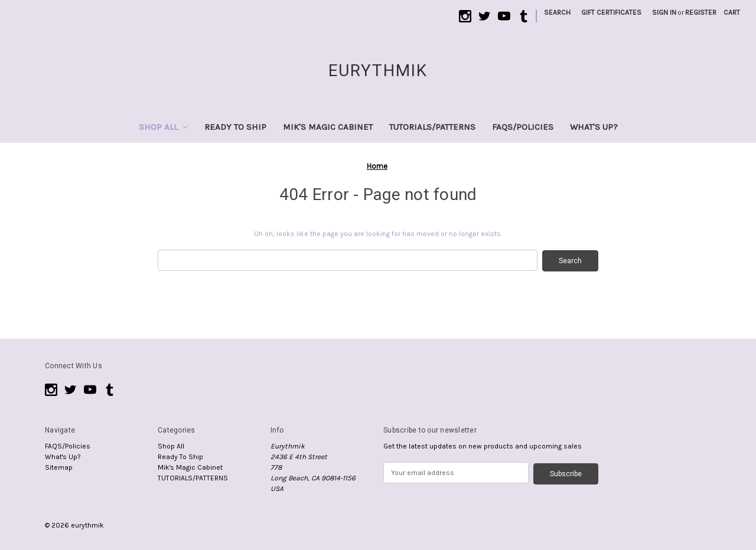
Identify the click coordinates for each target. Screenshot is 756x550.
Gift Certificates (611, 12)
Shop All (163, 127)
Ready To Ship (235, 127)
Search (557, 12)
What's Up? (594, 127)
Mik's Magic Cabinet (328, 127)
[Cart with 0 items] (732, 12)
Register (701, 12)
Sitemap (59, 467)
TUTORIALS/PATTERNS (432, 127)
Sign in (664, 12)
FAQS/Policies (523, 127)
